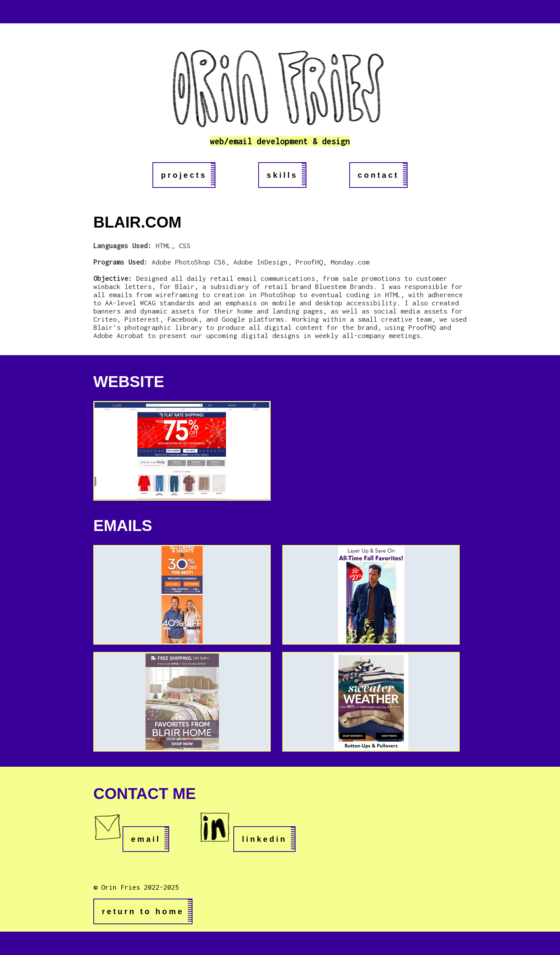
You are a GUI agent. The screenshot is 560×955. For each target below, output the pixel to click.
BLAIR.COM (137, 222)
